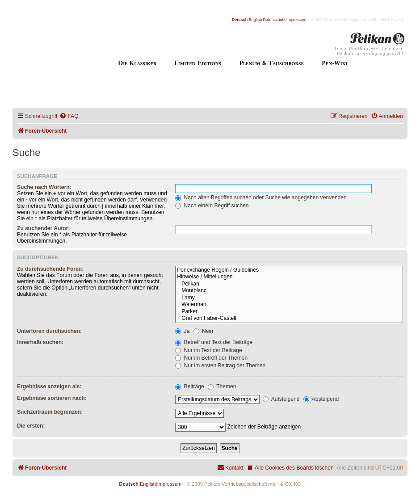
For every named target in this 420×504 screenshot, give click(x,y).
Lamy (289, 298)
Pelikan (289, 284)
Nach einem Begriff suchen (212, 206)
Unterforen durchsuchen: (49, 331)
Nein (203, 331)
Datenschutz (274, 20)
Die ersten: (31, 426)
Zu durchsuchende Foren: (50, 269)
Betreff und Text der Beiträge (214, 342)
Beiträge (189, 386)
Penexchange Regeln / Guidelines (289, 270)
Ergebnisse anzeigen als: (49, 386)
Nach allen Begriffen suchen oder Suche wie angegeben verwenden (261, 197)
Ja (182, 331)
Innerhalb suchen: (40, 342)
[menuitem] (69, 116)
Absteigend (321, 399)
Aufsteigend (281, 399)
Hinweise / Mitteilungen (289, 277)
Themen (222, 386)
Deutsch (240, 20)
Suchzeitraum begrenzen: (50, 412)
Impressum (296, 20)
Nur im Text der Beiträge (209, 350)
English (256, 20)
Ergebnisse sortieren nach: (52, 398)
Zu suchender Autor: (43, 228)
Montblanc (289, 291)
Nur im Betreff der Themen (211, 358)
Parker (289, 312)
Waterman (289, 305)
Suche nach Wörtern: (44, 187)
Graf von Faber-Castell (289, 319)
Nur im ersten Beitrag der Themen (220, 365)
